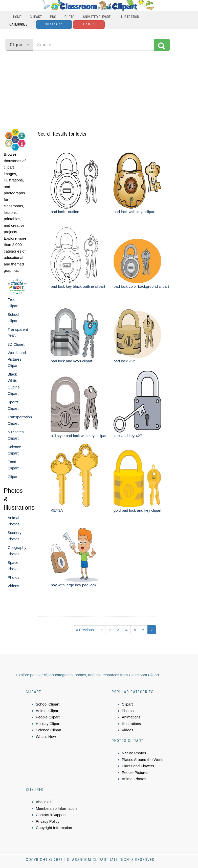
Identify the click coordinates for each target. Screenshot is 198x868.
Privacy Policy (48, 821)
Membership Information (56, 808)
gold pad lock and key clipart (137, 510)
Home (17, 17)
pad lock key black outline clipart (78, 286)
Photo (69, 17)
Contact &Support (51, 815)
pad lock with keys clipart (135, 212)
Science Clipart (49, 730)
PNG (53, 17)
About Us (44, 802)
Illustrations (131, 724)
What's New (46, 737)
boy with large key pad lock (73, 585)
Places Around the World (143, 760)
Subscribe (54, 24)
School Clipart (48, 704)
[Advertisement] (99, 90)
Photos (14, 577)
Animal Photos (134, 779)
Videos (13, 586)
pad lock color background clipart (141, 286)
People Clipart (48, 717)
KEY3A (57, 510)
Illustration (129, 17)
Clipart (36, 17)
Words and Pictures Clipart (17, 359)
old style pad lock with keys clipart (79, 436)
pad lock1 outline (65, 212)
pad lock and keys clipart (71, 361)
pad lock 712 (124, 361)
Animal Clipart (48, 711)
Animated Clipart (97, 17)
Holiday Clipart (48, 724)
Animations (131, 717)
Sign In (89, 24)
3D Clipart (16, 344)
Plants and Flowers (138, 766)
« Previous (85, 630)
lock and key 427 (128, 436)
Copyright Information (54, 828)
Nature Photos (134, 753)
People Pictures (135, 772)
